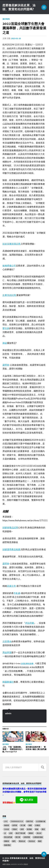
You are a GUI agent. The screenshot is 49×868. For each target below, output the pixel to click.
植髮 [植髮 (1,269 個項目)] (30, 825)
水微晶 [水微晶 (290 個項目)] (38, 825)
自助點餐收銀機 (27, 663)
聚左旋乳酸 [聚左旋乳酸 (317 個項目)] (8, 837)
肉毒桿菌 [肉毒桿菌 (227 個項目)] (27, 837)
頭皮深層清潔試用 (11, 244)
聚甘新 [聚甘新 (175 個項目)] (18, 837)
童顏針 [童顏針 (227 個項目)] (31, 833)
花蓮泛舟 (11, 586)
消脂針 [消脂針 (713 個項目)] (15, 829)
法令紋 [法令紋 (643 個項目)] (7, 829)
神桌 (5, 343)
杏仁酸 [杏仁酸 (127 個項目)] (23, 825)
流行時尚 (6, 19)
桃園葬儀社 (8, 682)
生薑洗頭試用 (9, 295)
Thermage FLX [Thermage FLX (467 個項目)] (17, 821)
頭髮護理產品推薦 (11, 549)
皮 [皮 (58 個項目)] (5, 833)
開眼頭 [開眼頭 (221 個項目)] (7, 841)
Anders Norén (17, 864)
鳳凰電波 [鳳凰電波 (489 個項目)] (7, 845)
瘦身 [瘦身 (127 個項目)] (43, 829)
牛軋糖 (17, 593)
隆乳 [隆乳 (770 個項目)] (14, 841)
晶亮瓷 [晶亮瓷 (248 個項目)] (15, 825)
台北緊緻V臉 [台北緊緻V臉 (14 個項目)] (41, 821)
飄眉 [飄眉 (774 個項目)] (40, 841)
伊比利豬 (30, 623)
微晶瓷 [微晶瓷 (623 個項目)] (7, 825)
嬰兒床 (6, 328)
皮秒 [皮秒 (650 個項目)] (11, 833)
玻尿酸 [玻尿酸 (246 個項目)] (29, 829)
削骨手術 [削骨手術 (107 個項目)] (30, 821)
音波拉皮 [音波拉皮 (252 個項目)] (32, 841)
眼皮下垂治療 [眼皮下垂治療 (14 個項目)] (21, 833)
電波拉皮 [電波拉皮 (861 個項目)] (22, 841)
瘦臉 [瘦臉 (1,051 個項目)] (37, 829)
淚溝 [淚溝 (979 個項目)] (22, 829)
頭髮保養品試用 (10, 528)
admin (8, 713)
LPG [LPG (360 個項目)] (6, 821)
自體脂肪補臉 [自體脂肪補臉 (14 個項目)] (38, 837)
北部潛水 (7, 641)
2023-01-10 (16, 38)
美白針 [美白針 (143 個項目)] (39, 833)
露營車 (6, 365)
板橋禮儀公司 (9, 266)
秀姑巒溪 (7, 652)
